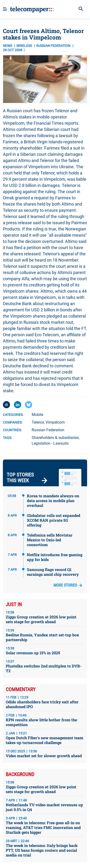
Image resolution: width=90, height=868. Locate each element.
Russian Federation (48, 430)
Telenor (38, 422)
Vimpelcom (55, 422)
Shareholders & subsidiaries (55, 438)
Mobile (37, 415)
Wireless (24, 46)
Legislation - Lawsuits (50, 443)
